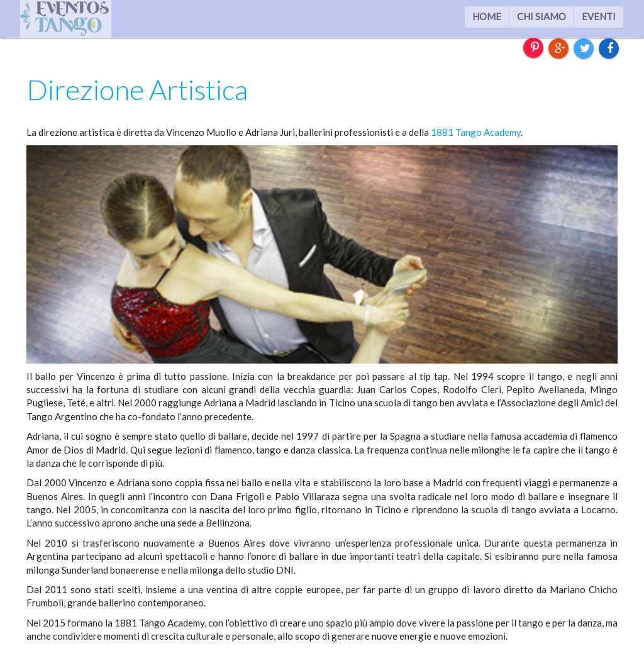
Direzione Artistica (137, 89)
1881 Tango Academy (476, 132)
